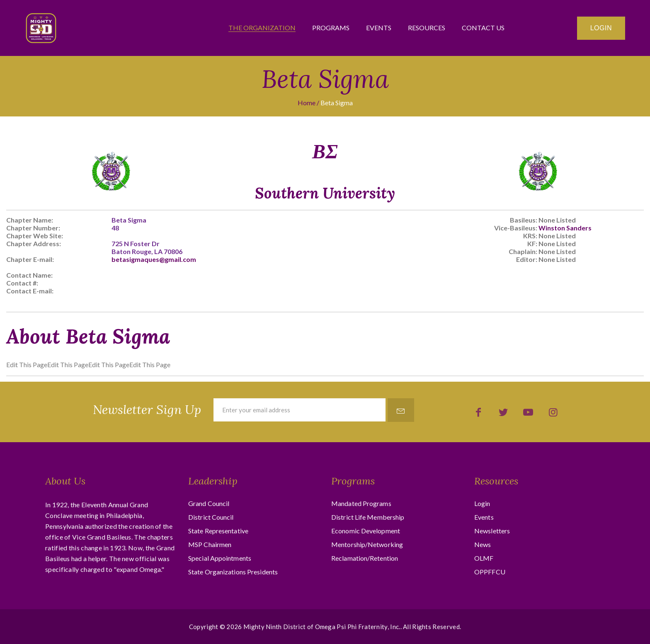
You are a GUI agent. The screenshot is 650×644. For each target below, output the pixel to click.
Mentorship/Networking (367, 544)
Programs (331, 28)
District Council (211, 517)
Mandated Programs (361, 503)
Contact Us (483, 28)
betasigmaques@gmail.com (154, 259)
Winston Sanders (565, 228)
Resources (427, 28)
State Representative (218, 531)
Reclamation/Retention (365, 558)
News (483, 544)
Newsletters (492, 531)
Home (307, 103)
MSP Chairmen (210, 544)
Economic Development (366, 531)
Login (601, 28)
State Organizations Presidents (233, 572)
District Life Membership (368, 517)
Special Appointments (220, 558)
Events (379, 28)
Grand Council (209, 503)
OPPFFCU (490, 572)
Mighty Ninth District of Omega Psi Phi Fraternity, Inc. (322, 627)
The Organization (262, 28)
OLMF (484, 558)
